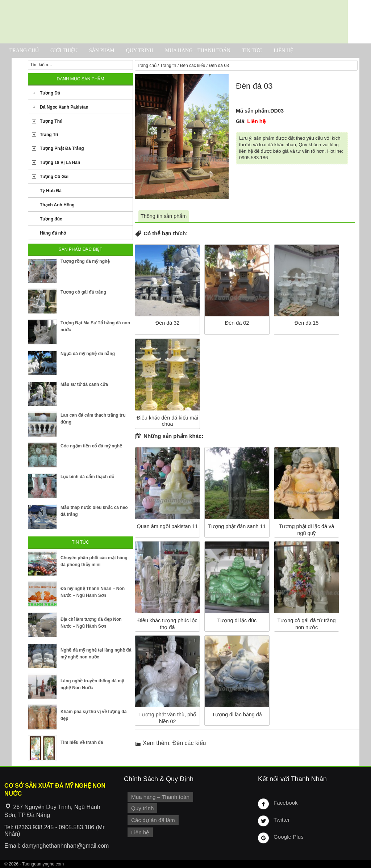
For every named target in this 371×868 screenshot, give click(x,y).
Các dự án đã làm (152, 819)
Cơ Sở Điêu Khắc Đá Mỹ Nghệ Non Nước (174, 22)
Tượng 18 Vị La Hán (60, 163)
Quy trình (140, 50)
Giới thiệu (64, 50)
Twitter (281, 819)
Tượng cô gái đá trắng (83, 292)
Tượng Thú (51, 121)
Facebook (285, 802)
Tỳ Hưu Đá (51, 191)
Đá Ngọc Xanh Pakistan (64, 107)
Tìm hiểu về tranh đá (82, 742)
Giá (240, 121)
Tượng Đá (50, 93)
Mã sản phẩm (252, 111)
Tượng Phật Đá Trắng (62, 148)
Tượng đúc (51, 219)
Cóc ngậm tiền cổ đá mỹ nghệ (91, 446)
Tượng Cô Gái (54, 177)
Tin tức (252, 50)
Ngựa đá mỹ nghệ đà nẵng (88, 354)
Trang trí (168, 66)
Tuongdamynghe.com (43, 864)
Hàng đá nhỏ (53, 233)
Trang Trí (49, 135)
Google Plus (288, 837)
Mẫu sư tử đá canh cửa (84, 384)
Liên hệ (283, 50)
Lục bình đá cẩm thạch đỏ (87, 477)
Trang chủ (24, 50)
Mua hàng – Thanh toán (197, 50)
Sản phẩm (102, 50)
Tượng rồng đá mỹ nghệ (85, 261)
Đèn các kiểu (193, 66)
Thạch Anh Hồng (57, 205)
